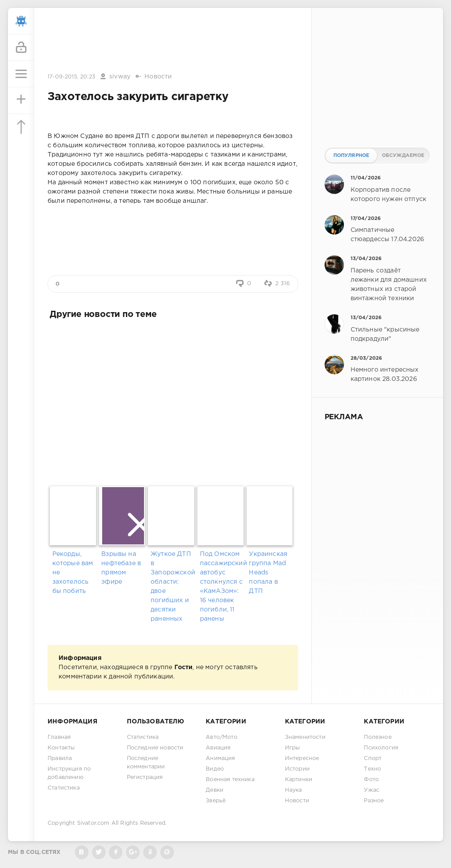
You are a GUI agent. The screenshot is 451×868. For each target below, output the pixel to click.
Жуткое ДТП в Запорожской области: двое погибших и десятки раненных (173, 587)
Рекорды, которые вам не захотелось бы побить (73, 573)
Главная (59, 737)
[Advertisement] (173, 41)
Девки (214, 790)
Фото (371, 780)
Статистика (64, 788)
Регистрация (145, 777)
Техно (372, 769)
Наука (294, 790)
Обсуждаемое (403, 156)
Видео (215, 769)
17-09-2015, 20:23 (71, 77)
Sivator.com (93, 823)
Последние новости (155, 748)
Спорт (373, 758)
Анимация (220, 758)
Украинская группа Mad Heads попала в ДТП (268, 573)
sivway (120, 77)
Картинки (299, 780)
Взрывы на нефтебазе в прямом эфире (121, 568)
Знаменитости (305, 737)
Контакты (61, 748)
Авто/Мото (222, 737)
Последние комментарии (146, 763)
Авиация (218, 748)
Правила (60, 758)
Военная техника (230, 780)
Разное (374, 801)
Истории (297, 769)
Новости (158, 77)
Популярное (351, 156)
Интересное (302, 758)
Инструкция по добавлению (69, 773)
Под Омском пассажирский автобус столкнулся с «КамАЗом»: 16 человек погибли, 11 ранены (222, 587)
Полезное (377, 737)
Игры (293, 748)
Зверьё (216, 801)
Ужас (372, 790)
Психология (381, 748)
